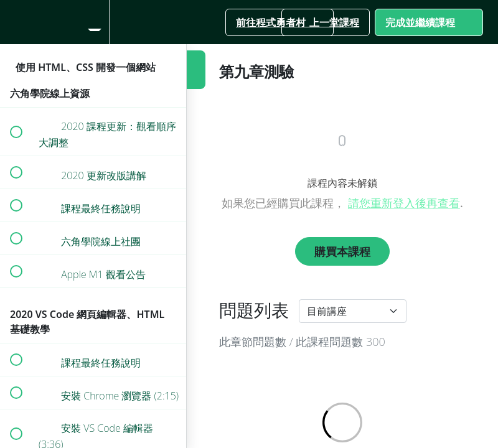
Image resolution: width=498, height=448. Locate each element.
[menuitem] (93, 22)
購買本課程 (342, 251)
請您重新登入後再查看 (404, 203)
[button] (16, 22)
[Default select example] (353, 311)
